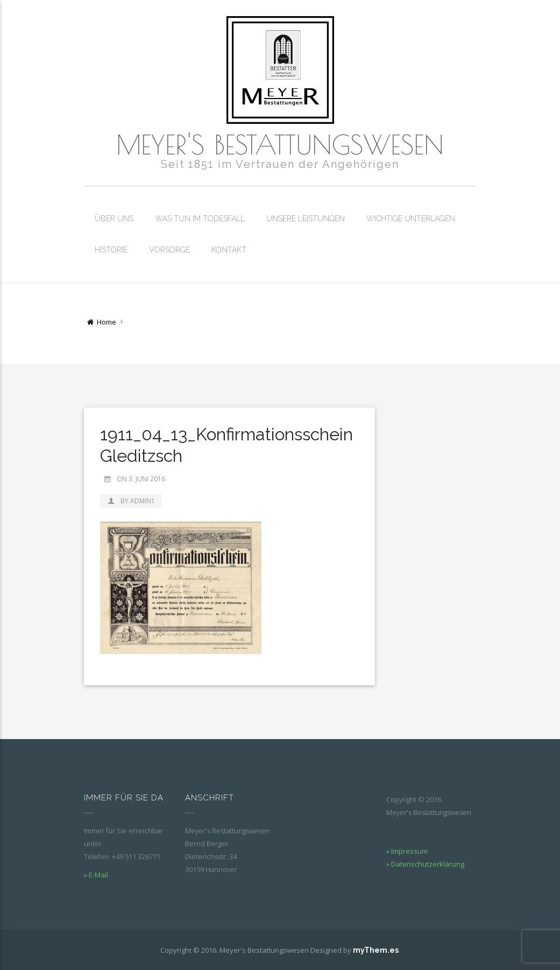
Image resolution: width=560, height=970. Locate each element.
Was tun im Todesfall (200, 219)
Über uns (114, 219)
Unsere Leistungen (306, 219)
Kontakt (229, 250)
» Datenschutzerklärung (425, 864)
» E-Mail (96, 875)
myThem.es (376, 950)
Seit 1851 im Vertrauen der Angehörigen (280, 164)
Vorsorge (169, 250)
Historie (111, 250)
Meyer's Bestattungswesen (280, 144)
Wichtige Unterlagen (411, 219)
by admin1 (131, 501)
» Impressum (407, 851)
